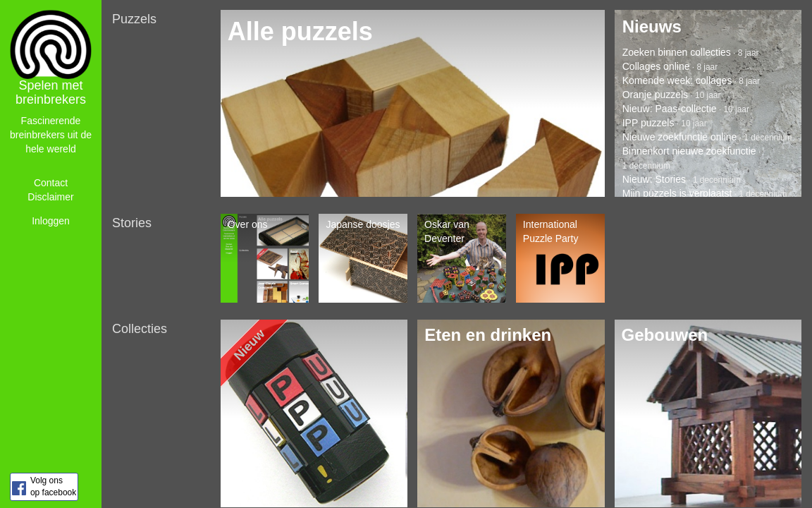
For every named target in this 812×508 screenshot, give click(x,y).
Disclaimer (50, 197)
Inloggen (51, 221)
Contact (51, 183)
